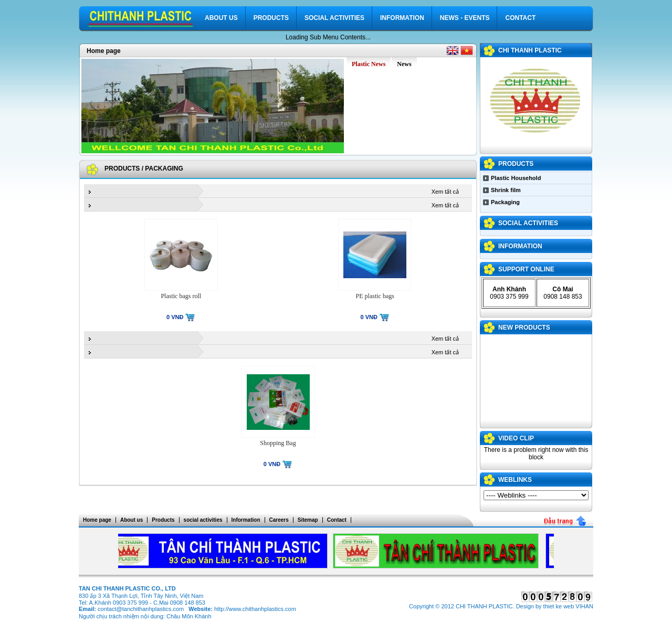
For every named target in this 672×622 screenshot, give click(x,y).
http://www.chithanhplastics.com (255, 609)
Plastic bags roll (181, 296)
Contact (520, 18)
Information (402, 18)
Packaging (164, 168)
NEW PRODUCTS (524, 328)
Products (271, 18)
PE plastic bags (375, 296)
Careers (279, 520)
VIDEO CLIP (516, 438)
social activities (334, 18)
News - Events (465, 18)
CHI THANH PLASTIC (530, 50)
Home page (104, 51)
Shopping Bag (278, 443)
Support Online (526, 269)
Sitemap (308, 520)
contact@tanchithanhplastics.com (141, 609)
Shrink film (506, 190)
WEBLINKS (515, 480)
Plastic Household (516, 178)
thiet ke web (559, 606)
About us (221, 18)
